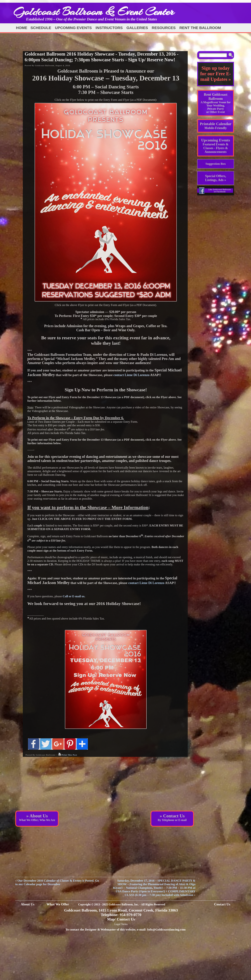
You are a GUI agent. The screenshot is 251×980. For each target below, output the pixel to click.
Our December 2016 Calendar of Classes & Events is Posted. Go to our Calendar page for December (57, 882)
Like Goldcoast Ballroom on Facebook (220, 191)
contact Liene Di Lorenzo (132, 375)
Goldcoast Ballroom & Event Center (94, 12)
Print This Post (69, 755)
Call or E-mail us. (74, 596)
